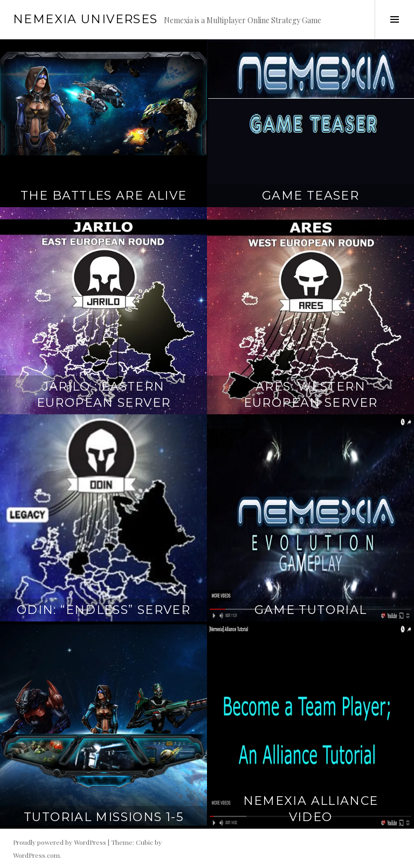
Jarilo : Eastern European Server (104, 395)
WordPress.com (36, 855)
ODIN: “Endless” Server (103, 610)
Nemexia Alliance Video (311, 809)
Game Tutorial (311, 610)
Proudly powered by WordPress (60, 842)
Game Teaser (310, 196)
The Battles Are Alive (104, 196)
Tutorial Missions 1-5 (103, 817)
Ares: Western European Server (311, 395)
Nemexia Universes (85, 19)
